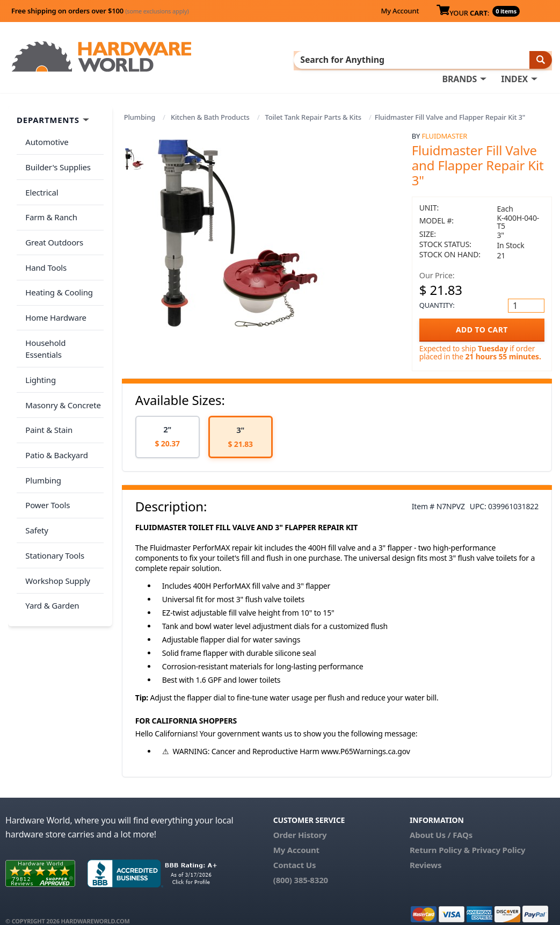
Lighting (38, 317)
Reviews (426, 851)
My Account (400, 11)
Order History (300, 821)
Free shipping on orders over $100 (100, 11)
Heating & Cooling (57, 254)
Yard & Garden (50, 508)
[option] (168, 423)
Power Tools (45, 423)
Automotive (45, 126)
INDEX (289, 60)
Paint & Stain (47, 359)
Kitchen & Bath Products (210, 103)
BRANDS (234, 60)
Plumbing (140, 103)
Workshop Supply (56, 487)
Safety (34, 444)
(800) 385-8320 (301, 866)
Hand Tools (44, 232)
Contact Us (295, 851)
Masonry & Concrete (61, 338)
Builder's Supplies (56, 147)
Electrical (39, 169)
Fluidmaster (444, 122)
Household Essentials (62, 296)
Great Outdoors (52, 211)
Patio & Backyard (54, 381)
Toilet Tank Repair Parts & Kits (313, 103)
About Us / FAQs (441, 821)
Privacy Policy (499, 836)
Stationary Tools (53, 466)
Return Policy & (440, 836)
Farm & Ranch (49, 190)
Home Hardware (54, 274)
